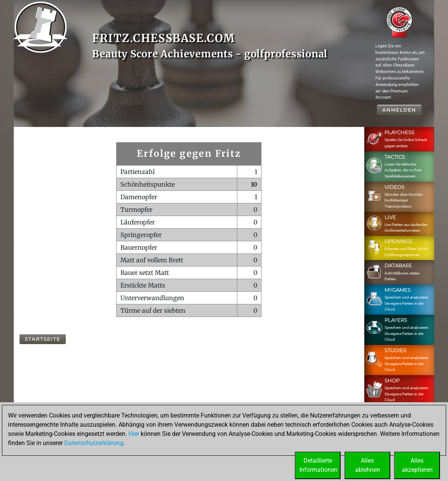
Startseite (43, 339)
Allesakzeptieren (417, 465)
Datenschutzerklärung (94, 443)
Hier (134, 434)
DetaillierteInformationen (318, 465)
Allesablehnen (368, 465)
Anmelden (399, 110)
